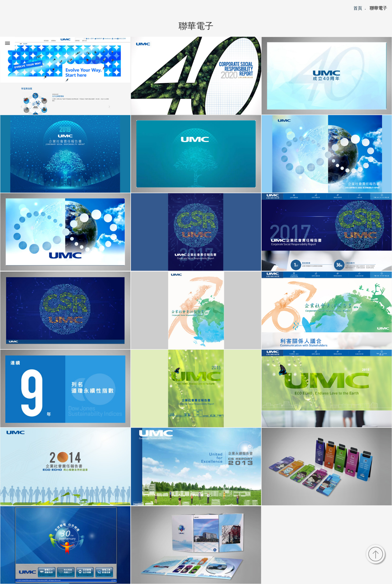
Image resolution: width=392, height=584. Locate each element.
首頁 (358, 8)
